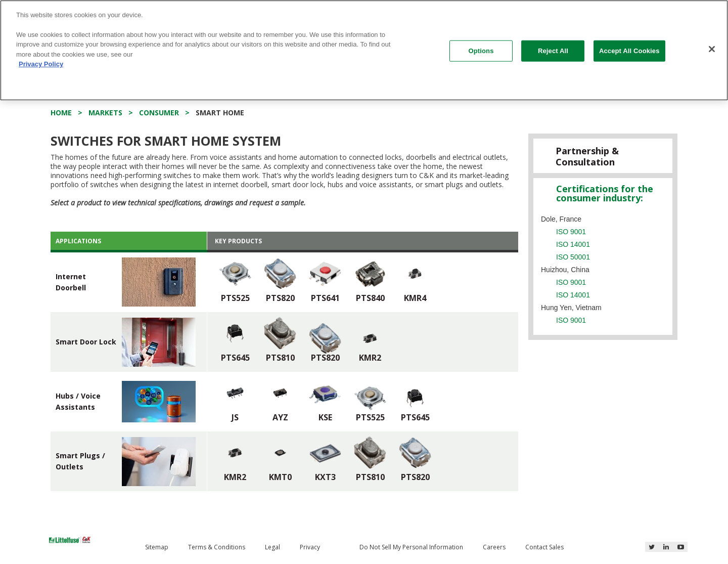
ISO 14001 (573, 244)
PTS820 (280, 298)
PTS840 (370, 298)
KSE (325, 417)
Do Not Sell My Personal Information (411, 547)
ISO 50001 (573, 257)
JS (235, 417)
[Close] (712, 43)
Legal (272, 547)
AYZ (280, 417)
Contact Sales (544, 547)
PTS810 (280, 358)
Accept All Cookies (629, 44)
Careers (494, 547)
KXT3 (325, 477)
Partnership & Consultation (587, 156)
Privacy (310, 547)
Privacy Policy (41, 58)
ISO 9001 (571, 232)
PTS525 (235, 298)
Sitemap (157, 547)
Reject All (553, 44)
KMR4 (415, 298)
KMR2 (370, 358)
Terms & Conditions (217, 547)
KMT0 (280, 477)
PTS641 (325, 298)
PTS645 (235, 358)
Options (481, 44)
